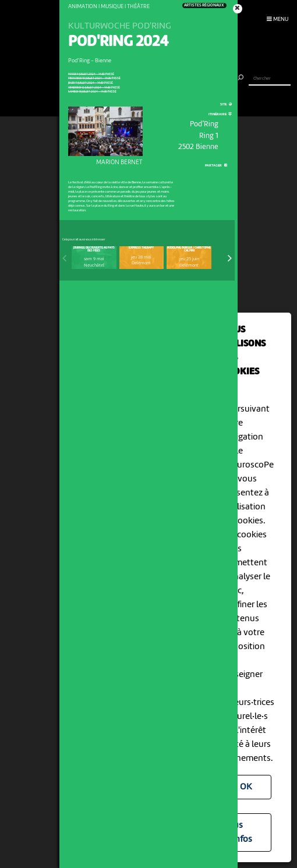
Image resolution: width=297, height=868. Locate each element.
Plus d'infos (239, 832)
